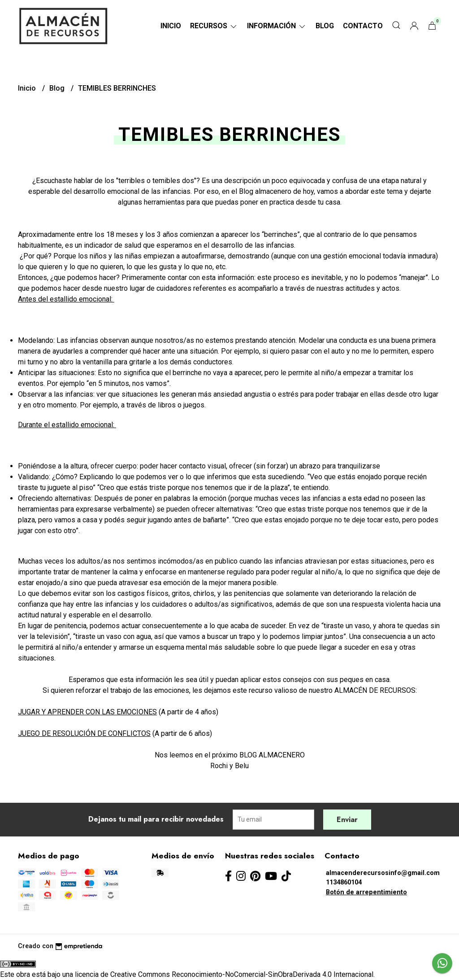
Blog (325, 26)
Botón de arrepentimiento (366, 892)
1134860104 (344, 882)
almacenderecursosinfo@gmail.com (383, 873)
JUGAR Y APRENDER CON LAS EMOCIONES (87, 712)
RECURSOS (214, 26)
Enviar (347, 820)
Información (277, 26)
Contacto (363, 26)
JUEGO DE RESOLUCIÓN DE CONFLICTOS (84, 733)
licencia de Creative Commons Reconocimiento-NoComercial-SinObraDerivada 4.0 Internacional (224, 974)
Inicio (171, 26)
